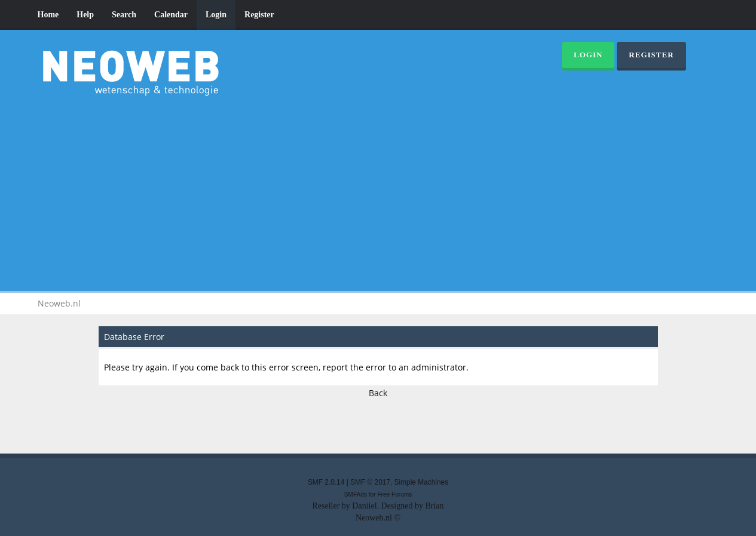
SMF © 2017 (370, 482)
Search (124, 15)
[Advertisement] (378, 191)
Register (259, 15)
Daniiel (364, 506)
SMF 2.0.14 (326, 482)
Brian (434, 506)
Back (378, 393)
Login (216, 15)
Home (48, 15)
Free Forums (394, 494)
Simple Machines (422, 482)
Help (85, 15)
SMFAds (356, 494)
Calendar (171, 15)
